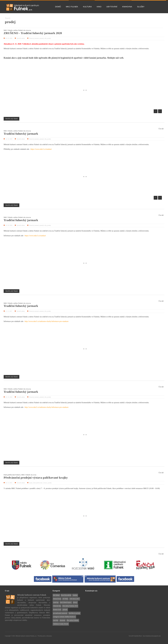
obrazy (75, 602)
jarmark (42, 38)
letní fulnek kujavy (66, 602)
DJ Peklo (65, 599)
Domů (58, 7)
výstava (45, 483)
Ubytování (112, 7)
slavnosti (62, 620)
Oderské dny (57, 606)
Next (160, 111)
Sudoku (75, 595)
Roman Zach (57, 610)
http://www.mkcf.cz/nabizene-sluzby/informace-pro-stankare (47, 321)
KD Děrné (56, 595)
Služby (141, 7)
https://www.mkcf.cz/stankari (41, 149)
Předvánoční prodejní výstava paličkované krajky (36, 478)
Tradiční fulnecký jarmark (21, 134)
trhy (46, 38)
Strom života (57, 599)
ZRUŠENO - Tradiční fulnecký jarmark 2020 (33, 33)
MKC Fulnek (72, 7)
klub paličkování (38, 483)
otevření (56, 620)
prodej (49, 38)
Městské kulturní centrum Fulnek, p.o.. (27, 636)
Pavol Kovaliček (66, 595)
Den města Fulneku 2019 (70, 606)
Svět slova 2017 (75, 599)
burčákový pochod (74, 613)
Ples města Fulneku (73, 620)
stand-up (56, 602)
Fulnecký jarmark (34, 38)
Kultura (87, 7)
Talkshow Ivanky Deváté (61, 624)
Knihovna (127, 7)
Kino (99, 7)
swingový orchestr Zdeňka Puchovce (64, 617)
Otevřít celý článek (11, 119)
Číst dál (161, 129)
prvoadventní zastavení (60, 613)
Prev (156, 111)
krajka (31, 483)
